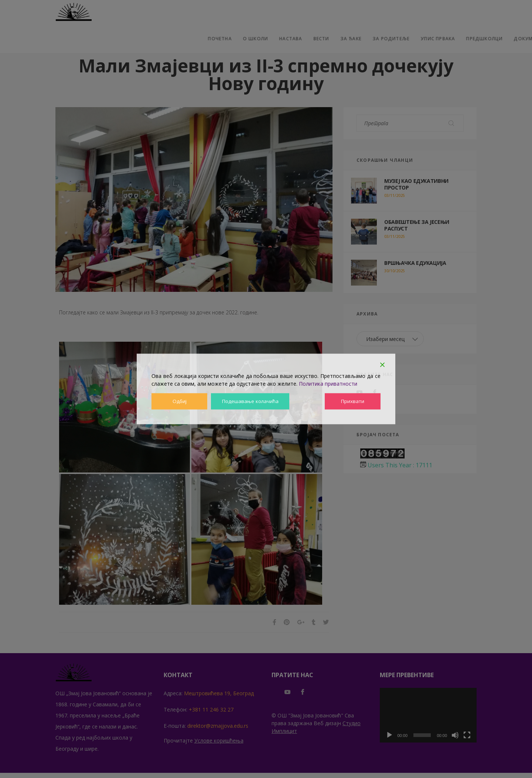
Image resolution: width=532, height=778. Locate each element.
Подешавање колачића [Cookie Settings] (251, 401)
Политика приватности (328, 384)
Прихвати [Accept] (353, 401)
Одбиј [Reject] (179, 401)
